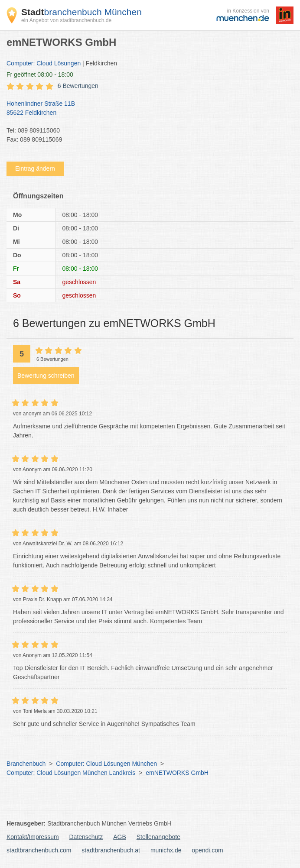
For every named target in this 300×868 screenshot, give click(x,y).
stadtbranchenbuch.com (39, 850)
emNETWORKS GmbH (177, 773)
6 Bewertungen (78, 86)
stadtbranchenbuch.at (111, 850)
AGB (120, 837)
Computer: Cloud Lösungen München (106, 764)
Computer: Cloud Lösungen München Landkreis (71, 773)
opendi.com (207, 850)
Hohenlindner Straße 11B (146, 109)
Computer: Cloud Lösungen (44, 63)
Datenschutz (86, 837)
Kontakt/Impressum (33, 837)
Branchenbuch (26, 764)
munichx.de (166, 850)
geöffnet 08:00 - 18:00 (40, 74)
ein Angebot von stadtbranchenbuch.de (66, 20)
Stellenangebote (158, 837)
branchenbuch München (82, 12)
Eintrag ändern (35, 168)
